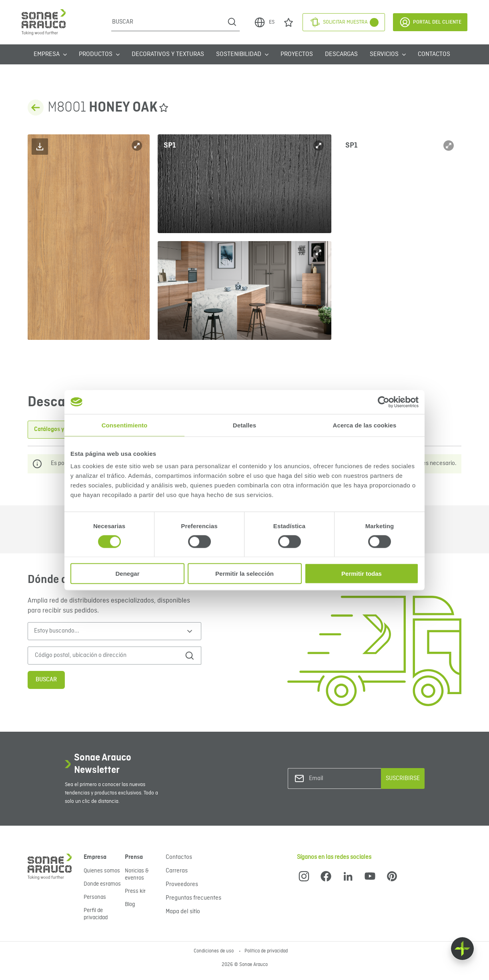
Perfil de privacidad (96, 914)
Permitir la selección (244, 574)
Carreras (177, 871)
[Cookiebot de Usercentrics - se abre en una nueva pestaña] (384, 402)
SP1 (170, 145)
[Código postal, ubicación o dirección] (105, 656)
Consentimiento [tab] (125, 425)
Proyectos (297, 54)
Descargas (341, 54)
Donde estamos (102, 884)
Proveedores (182, 884)
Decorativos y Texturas (168, 54)
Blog (130, 904)
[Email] (341, 779)
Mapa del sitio (183, 912)
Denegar (127, 574)
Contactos (434, 54)
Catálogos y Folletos (60, 429)
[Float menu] (462, 949)
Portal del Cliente (430, 22)
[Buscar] (168, 22)
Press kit (135, 891)
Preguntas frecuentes (193, 898)
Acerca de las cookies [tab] (365, 425)
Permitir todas (362, 574)
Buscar (46, 680)
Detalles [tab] (244, 425)
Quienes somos (102, 871)
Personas (95, 897)
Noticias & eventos (137, 874)
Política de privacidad (266, 951)
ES (264, 22)
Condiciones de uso (214, 951)
